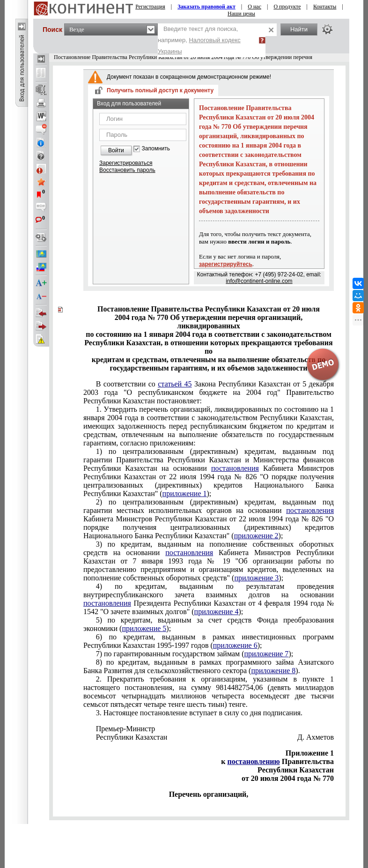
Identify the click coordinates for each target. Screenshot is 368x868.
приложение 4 (217, 612)
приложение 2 (256, 536)
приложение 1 (185, 493)
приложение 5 (144, 628)
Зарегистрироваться (126, 163)
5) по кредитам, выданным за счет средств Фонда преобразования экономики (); (209, 624)
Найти (299, 29)
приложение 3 (256, 578)
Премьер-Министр (126, 729)
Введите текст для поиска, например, (199, 40)
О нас (254, 7)
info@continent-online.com (259, 281)
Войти (116, 150)
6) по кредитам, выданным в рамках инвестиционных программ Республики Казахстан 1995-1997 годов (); (209, 641)
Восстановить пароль (127, 170)
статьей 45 (175, 384)
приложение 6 (235, 645)
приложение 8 (273, 671)
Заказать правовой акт (206, 7)
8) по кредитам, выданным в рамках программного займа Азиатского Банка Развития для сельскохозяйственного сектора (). (209, 666)
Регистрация (150, 7)
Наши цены (241, 14)
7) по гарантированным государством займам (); (195, 654)
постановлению (253, 761)
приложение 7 (266, 654)
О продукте (287, 7)
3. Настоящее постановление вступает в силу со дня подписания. (199, 713)
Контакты (325, 7)
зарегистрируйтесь (226, 264)
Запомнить (156, 149)
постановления (235, 468)
